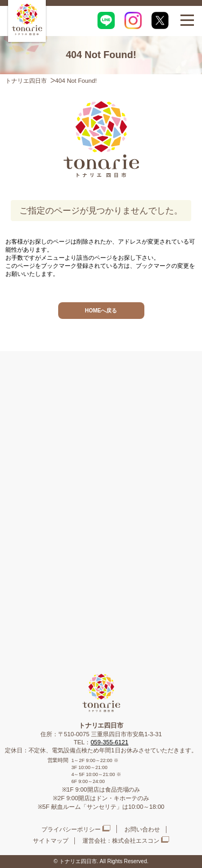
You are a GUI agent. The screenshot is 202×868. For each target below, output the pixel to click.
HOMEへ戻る (101, 311)
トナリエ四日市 (26, 81)
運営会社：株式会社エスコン (121, 841)
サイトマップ (51, 841)
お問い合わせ (142, 829)
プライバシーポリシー (71, 829)
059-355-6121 (109, 742)
